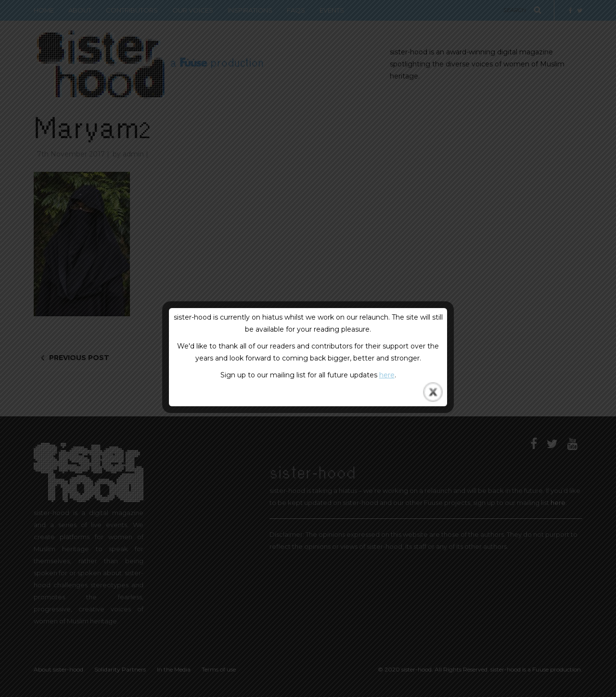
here (387, 375)
